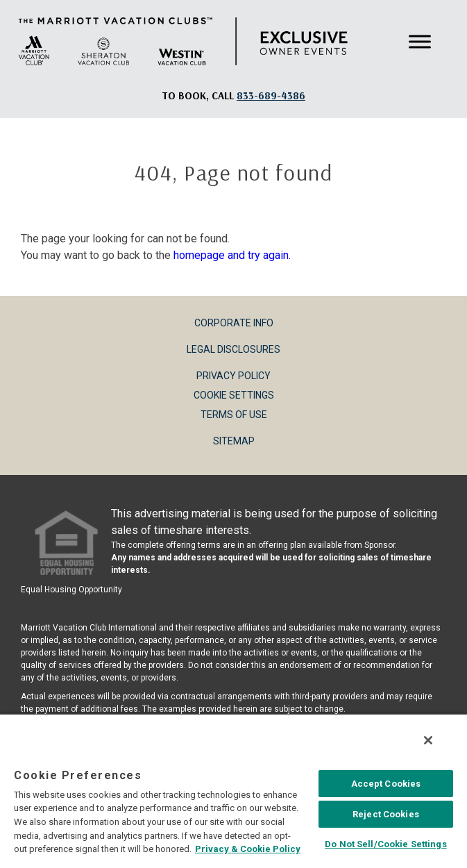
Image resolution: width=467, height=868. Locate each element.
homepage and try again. (232, 255)
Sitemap (234, 441)
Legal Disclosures (233, 349)
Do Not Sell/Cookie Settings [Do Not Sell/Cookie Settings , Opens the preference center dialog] (386, 844)
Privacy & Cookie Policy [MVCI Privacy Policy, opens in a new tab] (248, 849)
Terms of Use (234, 415)
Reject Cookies (386, 814)
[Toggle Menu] (420, 41)
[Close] (428, 740)
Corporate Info (234, 323)
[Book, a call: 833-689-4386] (271, 95)
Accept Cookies (386, 784)
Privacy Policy (233, 376)
